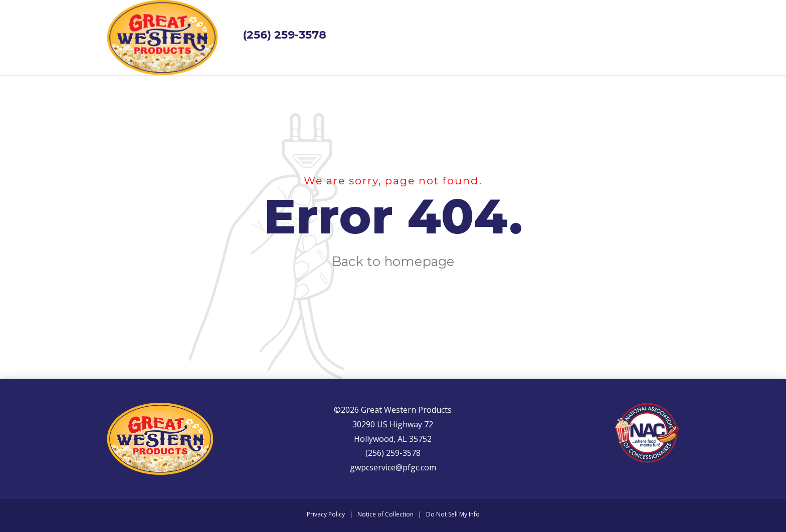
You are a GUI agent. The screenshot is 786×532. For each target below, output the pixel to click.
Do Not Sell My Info (453, 514)
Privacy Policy (326, 514)
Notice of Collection (385, 514)
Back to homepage (393, 261)
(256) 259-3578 (284, 35)
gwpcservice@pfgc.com (393, 467)
